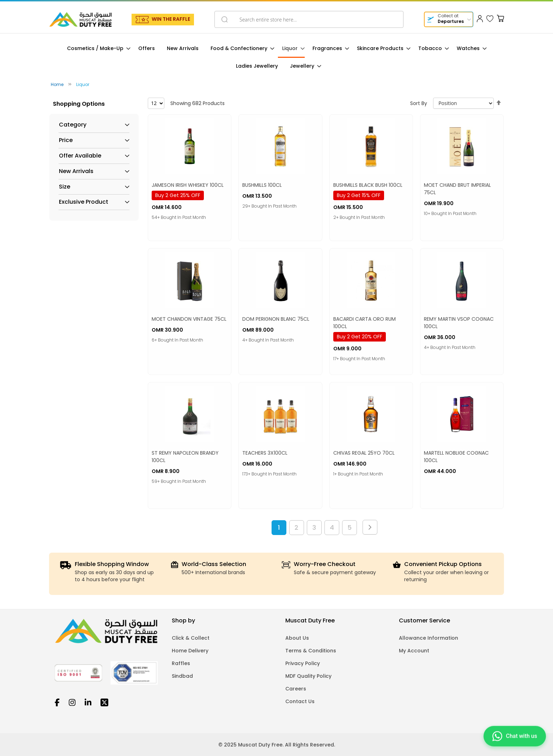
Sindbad (182, 676)
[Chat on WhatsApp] (515, 738)
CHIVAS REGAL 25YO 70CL (364, 453)
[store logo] (80, 19)
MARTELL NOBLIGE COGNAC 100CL (456, 457)
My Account (414, 651)
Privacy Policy (303, 663)
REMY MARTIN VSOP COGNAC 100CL (459, 323)
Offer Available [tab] (80, 156)
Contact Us (300, 701)
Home (58, 84)
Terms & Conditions (311, 651)
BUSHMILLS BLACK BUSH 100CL (368, 185)
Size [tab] (65, 187)
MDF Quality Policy (308, 676)
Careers (296, 689)
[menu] (276, 57)
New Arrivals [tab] (76, 171)
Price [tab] (66, 140)
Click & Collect (191, 638)
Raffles (181, 663)
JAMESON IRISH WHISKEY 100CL (188, 185)
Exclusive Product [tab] (84, 202)
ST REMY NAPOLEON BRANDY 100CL (185, 457)
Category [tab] (73, 125)
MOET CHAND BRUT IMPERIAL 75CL (457, 189)
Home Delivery (190, 651)
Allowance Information (429, 638)
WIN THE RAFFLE (171, 19)
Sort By (419, 103)
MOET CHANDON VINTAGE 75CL (189, 319)
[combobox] (309, 19)
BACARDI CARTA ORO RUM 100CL (364, 323)
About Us (297, 638)
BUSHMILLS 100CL (262, 185)
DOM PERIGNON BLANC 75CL (276, 319)
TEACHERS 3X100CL (265, 453)
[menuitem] (97, 48)
